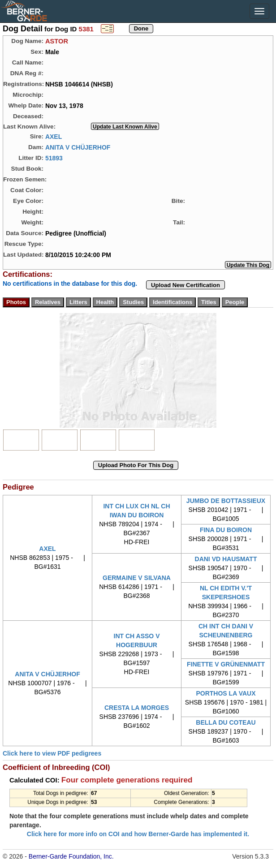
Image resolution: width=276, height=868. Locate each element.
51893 (54, 158)
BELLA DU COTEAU (226, 722)
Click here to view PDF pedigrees (52, 753)
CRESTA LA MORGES (137, 708)
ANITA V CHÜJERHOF (78, 147)
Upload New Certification (185, 285)
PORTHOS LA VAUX (226, 693)
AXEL (54, 136)
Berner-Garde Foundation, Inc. (71, 856)
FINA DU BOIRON (226, 530)
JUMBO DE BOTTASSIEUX (226, 501)
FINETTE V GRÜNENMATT (226, 664)
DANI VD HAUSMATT (226, 559)
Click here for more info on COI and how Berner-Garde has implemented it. (138, 834)
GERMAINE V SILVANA (137, 578)
